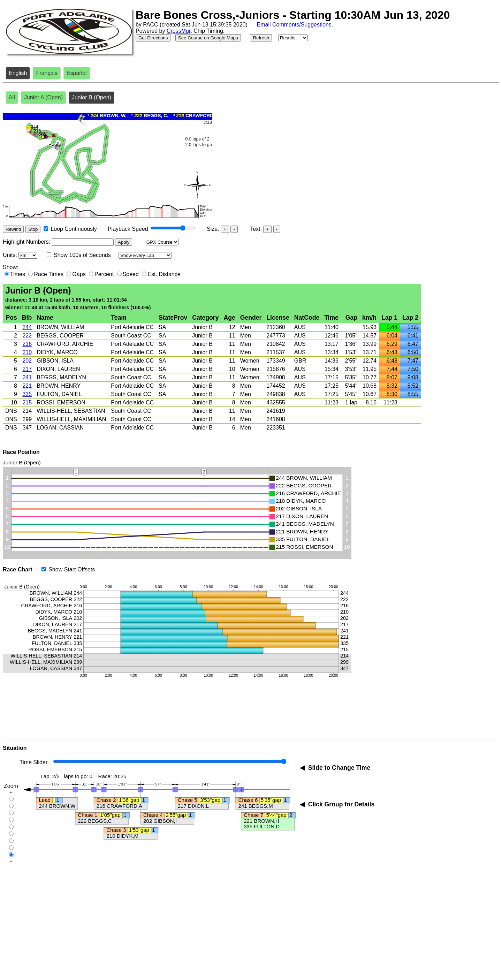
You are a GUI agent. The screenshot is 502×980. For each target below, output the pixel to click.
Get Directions (153, 38)
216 (27, 344)
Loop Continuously (74, 229)
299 (27, 419)
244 (27, 327)
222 (27, 336)
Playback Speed (128, 229)
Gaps (79, 274)
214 (27, 411)
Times (18, 274)
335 (27, 394)
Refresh (261, 38)
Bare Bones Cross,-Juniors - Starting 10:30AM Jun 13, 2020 (293, 15)
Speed (131, 274)
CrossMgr (178, 31)
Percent (104, 274)
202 (27, 361)
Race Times (48, 274)
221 (27, 386)
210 (27, 352)
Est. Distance (164, 274)
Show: (10, 267)
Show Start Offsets (72, 569)
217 (27, 369)
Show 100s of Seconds (82, 255)
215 (27, 402)
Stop (33, 229)
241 (27, 377)
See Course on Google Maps (208, 38)
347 (27, 428)
